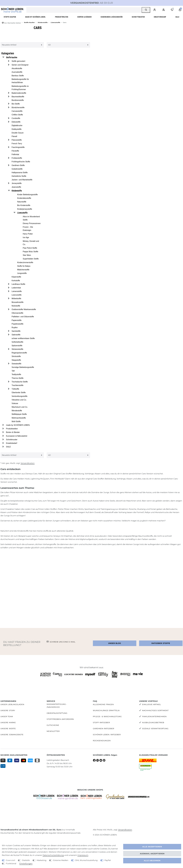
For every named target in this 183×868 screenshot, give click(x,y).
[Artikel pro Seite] (68, 45)
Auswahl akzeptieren (152, 854)
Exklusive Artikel (152, 704)
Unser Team (7, 717)
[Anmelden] (155, 10)
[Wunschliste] (172, 10)
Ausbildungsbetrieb (153, 723)
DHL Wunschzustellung (86, 860)
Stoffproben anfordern (60, 719)
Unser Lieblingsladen (12, 704)
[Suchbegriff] (84, 10)
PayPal (108, 860)
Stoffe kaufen (10, 17)
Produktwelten (62, 17)
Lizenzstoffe (55, 22)
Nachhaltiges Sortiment (155, 710)
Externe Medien (61, 860)
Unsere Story (8, 710)
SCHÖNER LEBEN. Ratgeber (107, 735)
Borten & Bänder (84, 17)
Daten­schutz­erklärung (53, 855)
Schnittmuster (138, 17)
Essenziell (11, 860)
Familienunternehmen (154, 717)
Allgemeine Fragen (103, 704)
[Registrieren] (164, 10)
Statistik (26, 860)
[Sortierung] (22, 45)
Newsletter (53, 731)
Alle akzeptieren (152, 847)
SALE (177, 17)
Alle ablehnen (152, 861)
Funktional (11, 864)
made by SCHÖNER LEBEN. (36, 17)
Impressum (83, 855)
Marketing (42, 860)
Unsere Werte (8, 729)
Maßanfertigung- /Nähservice (57, 706)
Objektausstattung (57, 713)
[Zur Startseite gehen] (11, 23)
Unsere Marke (8, 723)
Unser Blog (115, 643)
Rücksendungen (102, 741)
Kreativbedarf (160, 17)
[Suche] (146, 10)
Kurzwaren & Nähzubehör (112, 17)
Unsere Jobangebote (12, 735)
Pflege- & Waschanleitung (107, 717)
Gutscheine (53, 725)
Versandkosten (28, 463)
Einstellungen (26, 864)
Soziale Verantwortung (155, 729)
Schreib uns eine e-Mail (63, 642)
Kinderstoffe (42, 22)
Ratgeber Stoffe (161, 643)
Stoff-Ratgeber (101, 723)
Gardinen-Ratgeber (104, 729)
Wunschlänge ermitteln (106, 710)
